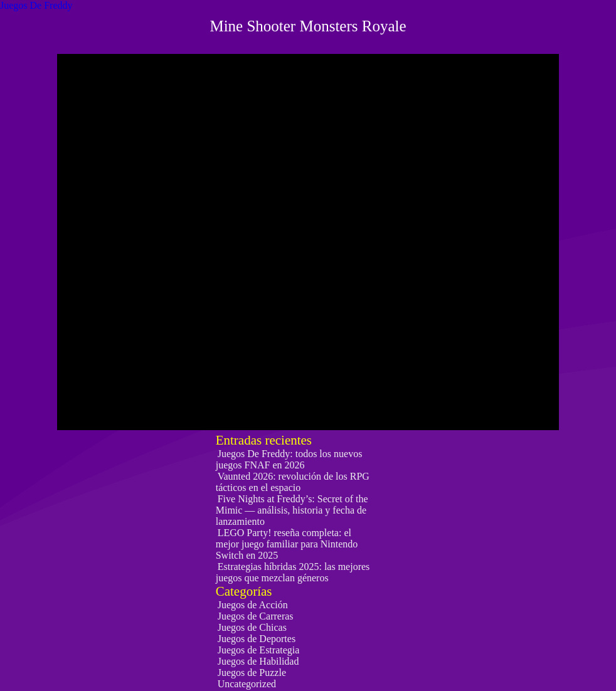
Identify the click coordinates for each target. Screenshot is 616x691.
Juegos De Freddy (36, 5)
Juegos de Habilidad (258, 661)
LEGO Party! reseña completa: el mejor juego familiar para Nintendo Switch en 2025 (287, 544)
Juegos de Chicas (252, 627)
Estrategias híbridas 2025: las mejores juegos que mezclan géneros (293, 572)
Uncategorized (247, 684)
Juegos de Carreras (256, 616)
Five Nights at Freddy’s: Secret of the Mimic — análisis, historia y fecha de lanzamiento (292, 510)
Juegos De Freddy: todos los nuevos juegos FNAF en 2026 (289, 459)
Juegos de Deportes (257, 639)
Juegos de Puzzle (252, 673)
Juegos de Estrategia (259, 650)
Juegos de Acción (253, 605)
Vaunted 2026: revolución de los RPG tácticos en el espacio (293, 482)
